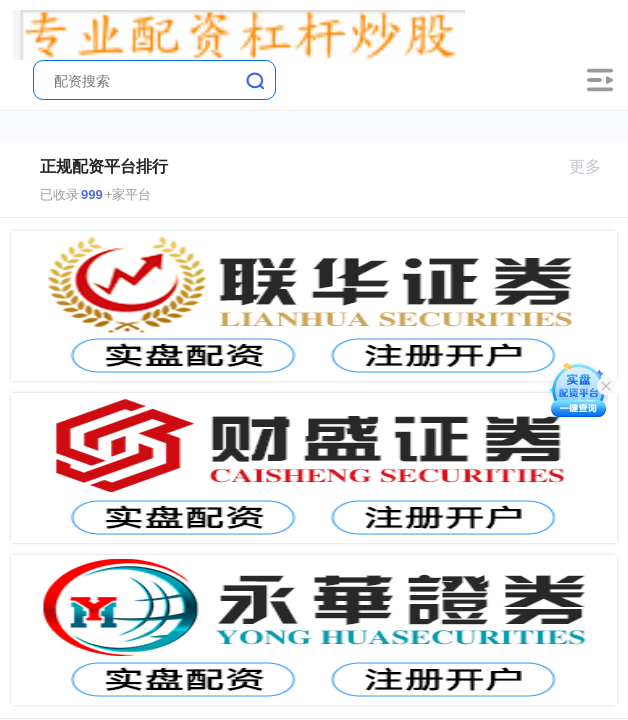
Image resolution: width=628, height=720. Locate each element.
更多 (593, 166)
